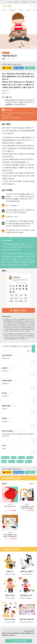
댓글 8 (4, 59)
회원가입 (16, 2)
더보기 (32, 484)
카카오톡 (7, 68)
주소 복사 (30, 68)
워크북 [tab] (21, 10)
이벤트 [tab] (28, 10)
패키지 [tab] (4, 10)
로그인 (10, 2)
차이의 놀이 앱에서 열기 (19, 641)
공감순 (29, 351)
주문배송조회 (24, 2)
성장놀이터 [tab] (12, 10)
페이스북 (18, 68)
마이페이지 (33, 2)
